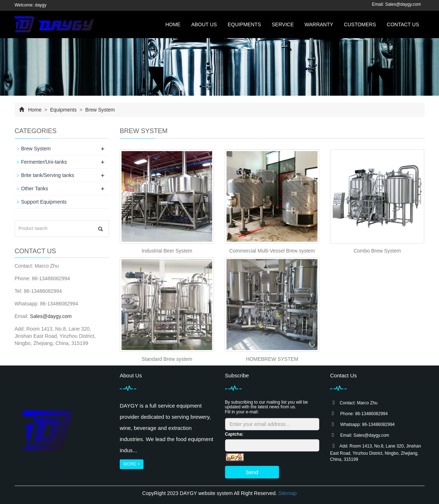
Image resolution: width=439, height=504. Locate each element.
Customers (360, 24)
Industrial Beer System (167, 251)
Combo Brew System (377, 251)
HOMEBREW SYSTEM (272, 359)
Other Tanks (35, 189)
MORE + (132, 464)
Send (252, 472)
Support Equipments (44, 202)
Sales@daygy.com (403, 4)
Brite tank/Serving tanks (48, 175)
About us (204, 24)
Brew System (99, 110)
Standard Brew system (167, 359)
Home (173, 24)
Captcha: (234, 434)
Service (283, 24)
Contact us (403, 24)
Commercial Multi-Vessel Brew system (272, 251)
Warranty (319, 24)
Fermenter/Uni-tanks (44, 162)
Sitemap (287, 493)
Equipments (244, 24)
